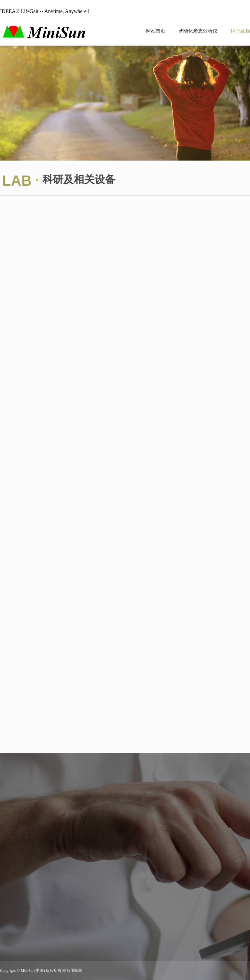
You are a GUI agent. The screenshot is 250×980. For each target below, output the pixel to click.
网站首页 (156, 31)
